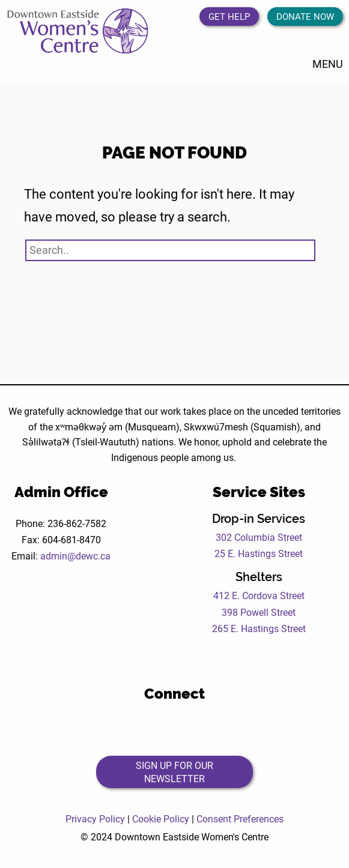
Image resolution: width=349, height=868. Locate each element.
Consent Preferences (240, 818)
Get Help (229, 16)
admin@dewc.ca (75, 556)
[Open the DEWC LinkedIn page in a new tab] (224, 727)
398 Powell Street (259, 612)
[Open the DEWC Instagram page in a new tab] (191, 727)
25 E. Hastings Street (259, 553)
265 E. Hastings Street (259, 628)
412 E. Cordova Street (259, 595)
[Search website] (170, 250)
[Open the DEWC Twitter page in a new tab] (158, 727)
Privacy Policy (95, 818)
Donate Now (305, 16)
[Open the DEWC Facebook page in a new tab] (125, 727)
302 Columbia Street (259, 537)
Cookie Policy (161, 818)
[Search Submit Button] (304, 249)
